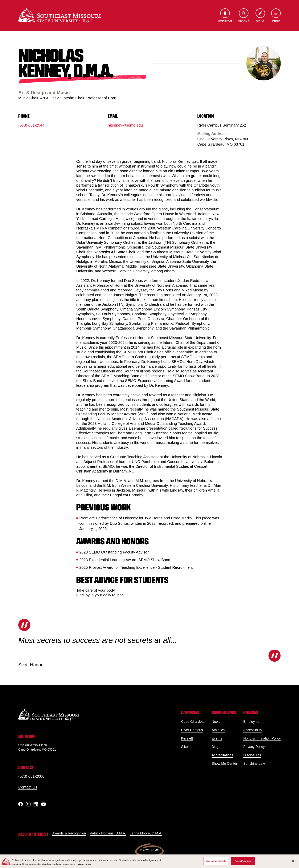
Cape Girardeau (193, 722)
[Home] (59, 15)
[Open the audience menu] (225, 16)
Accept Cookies (243, 861)
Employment (253, 722)
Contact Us (28, 787)
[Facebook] (21, 804)
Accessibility (253, 730)
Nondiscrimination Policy (262, 738)
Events (217, 738)
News (216, 722)
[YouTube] (43, 804)
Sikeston (188, 747)
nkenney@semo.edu (125, 125)
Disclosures (252, 755)
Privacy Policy (254, 747)
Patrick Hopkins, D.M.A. (108, 833)
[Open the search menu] (244, 16)
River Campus (192, 730)
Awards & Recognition (69, 833)
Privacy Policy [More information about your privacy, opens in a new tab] (84, 864)
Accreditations (222, 755)
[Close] (293, 861)
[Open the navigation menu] (276, 16)
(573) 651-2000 (31, 776)
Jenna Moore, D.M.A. (146, 833)
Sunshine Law (254, 764)
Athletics (218, 730)
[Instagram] (28, 804)
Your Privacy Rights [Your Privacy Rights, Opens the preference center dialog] (216, 861)
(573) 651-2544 (31, 125)
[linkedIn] (36, 804)
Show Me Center (224, 764)
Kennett (187, 738)
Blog (215, 747)
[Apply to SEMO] (260, 16)
